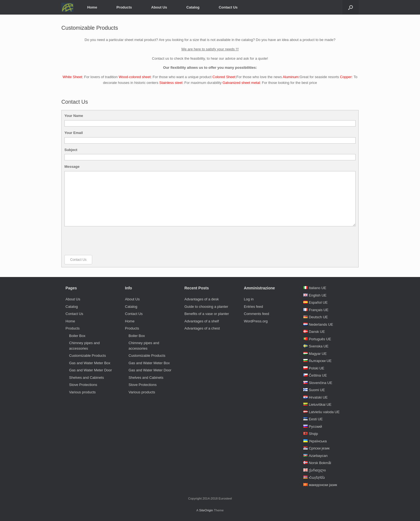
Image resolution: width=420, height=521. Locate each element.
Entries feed (253, 307)
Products (124, 7)
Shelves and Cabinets (86, 378)
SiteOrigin (206, 510)
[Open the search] (351, 7)
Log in (249, 299)
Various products (82, 392)
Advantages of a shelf (202, 321)
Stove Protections (83, 385)
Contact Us (228, 7)
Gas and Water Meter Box (90, 363)
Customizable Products (88, 356)
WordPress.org (256, 321)
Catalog (193, 7)
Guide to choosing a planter (206, 307)
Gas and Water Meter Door (91, 370)
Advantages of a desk (202, 299)
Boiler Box (77, 336)
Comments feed (257, 314)
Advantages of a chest (202, 328)
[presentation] (106, 241)
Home (92, 7)
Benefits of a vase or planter (207, 314)
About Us (159, 7)
